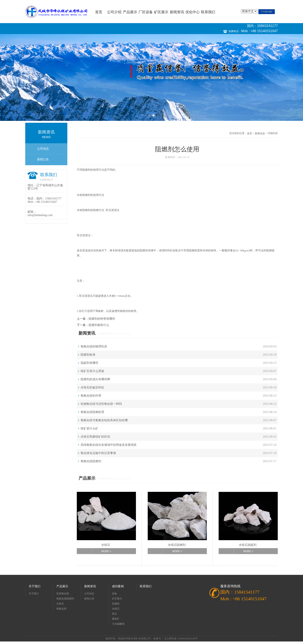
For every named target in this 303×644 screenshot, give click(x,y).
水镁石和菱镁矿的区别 (95, 437)
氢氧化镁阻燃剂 (91, 461)
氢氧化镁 (61, 609)
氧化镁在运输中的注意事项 (98, 453)
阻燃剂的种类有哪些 (102, 319)
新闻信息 (260, 133)
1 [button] (150, 115)
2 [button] (153, 115)
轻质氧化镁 (63, 594)
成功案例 (118, 586)
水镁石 (106, 545)
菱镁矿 (116, 619)
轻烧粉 (116, 604)
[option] (151, 77)
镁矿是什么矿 (89, 428)
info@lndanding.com (40, 215)
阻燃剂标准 (88, 355)
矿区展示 (161, 12)
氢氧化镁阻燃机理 (92, 412)
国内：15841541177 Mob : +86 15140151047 (259, 28)
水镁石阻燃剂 (177, 545)
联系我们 (208, 12)
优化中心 (193, 12)
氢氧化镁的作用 (91, 396)
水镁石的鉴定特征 (92, 387)
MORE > (106, 551)
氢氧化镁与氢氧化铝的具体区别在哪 (104, 420)
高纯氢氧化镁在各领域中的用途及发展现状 (109, 445)
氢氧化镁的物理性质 (94, 346)
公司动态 (43, 149)
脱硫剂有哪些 (89, 363)
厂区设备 (146, 12)
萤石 (114, 614)
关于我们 (35, 586)
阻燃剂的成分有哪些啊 (95, 379)
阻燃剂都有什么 (99, 325)
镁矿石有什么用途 (92, 371)
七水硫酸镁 (118, 624)
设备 (114, 594)
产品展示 (130, 12)
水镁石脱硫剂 (248, 545)
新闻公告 (43, 159)
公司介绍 (114, 12)
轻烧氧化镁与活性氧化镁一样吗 (101, 404)
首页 (99, 12)
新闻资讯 (177, 12)
